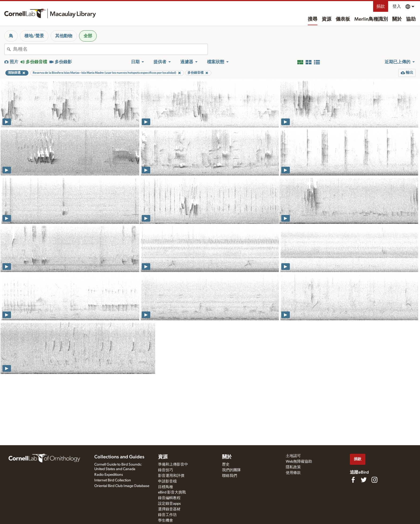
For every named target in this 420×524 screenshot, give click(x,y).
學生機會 (166, 521)
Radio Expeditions (109, 475)
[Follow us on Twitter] (364, 480)
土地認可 (293, 456)
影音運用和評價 (171, 476)
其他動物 (64, 36)
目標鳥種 (166, 487)
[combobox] (110, 49)
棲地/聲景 (34, 36)
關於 (397, 19)
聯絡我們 (230, 476)
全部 (88, 36)
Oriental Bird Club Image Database (122, 486)
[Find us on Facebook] (353, 480)
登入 (397, 6)
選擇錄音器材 (169, 509)
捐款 (381, 6)
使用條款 (293, 473)
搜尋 (313, 19)
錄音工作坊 (167, 515)
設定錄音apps (169, 504)
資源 (327, 19)
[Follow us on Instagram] (374, 480)
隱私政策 (293, 467)
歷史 (226, 464)
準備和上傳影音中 (173, 464)
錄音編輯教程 (169, 498)
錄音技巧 (166, 470)
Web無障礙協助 (299, 462)
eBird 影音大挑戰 (172, 492)
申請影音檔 (167, 481)
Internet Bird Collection (113, 480)
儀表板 (343, 19)
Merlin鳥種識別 (371, 19)
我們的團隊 (231, 470)
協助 (411, 19)
